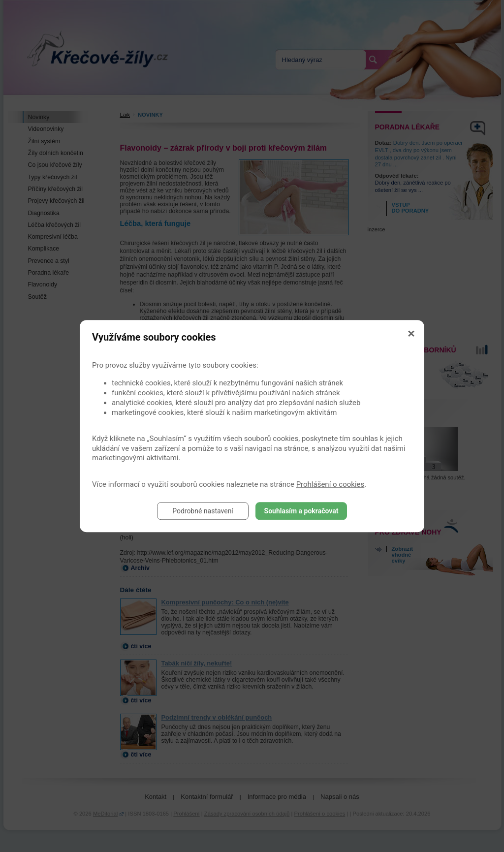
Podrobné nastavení (203, 511)
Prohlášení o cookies (331, 484)
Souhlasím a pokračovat (301, 511)
